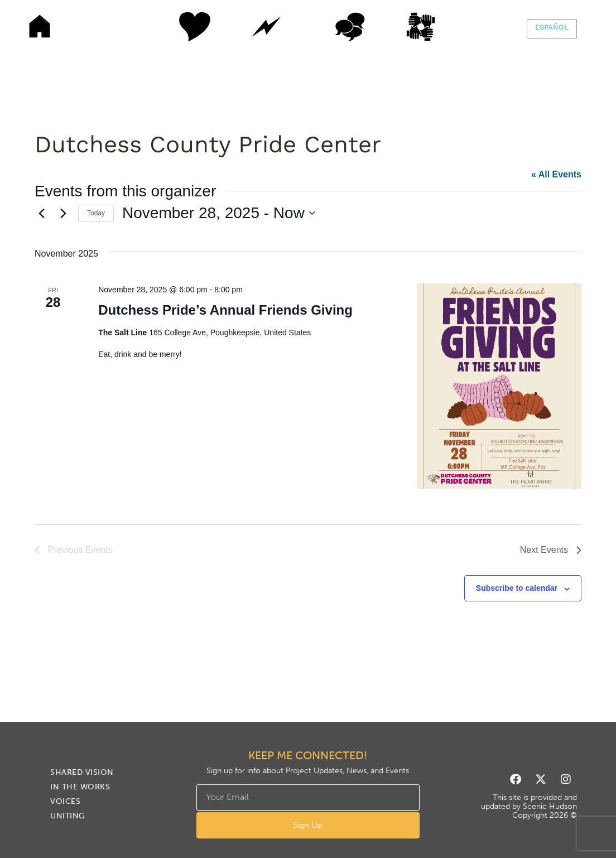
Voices (350, 27)
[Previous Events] (41, 213)
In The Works (266, 27)
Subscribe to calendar (517, 588)
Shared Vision (182, 27)
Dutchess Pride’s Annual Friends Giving (225, 310)
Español (552, 27)
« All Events (556, 174)
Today (96, 213)
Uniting (434, 27)
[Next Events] (63, 213)
